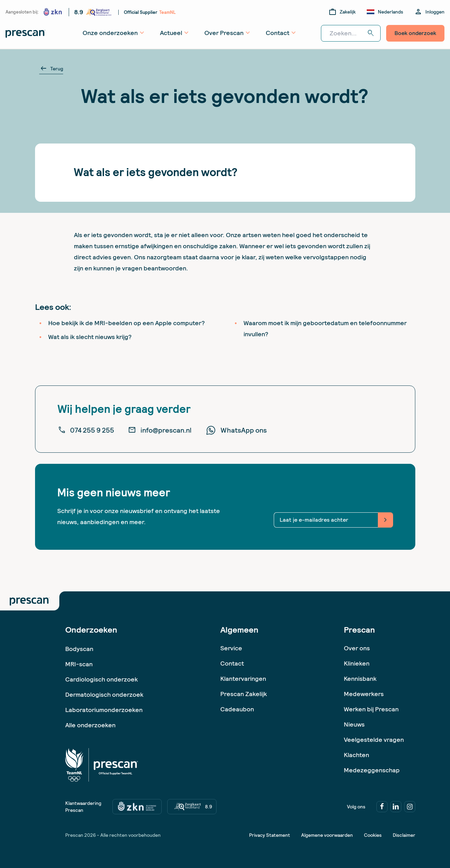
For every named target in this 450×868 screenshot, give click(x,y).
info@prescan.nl (160, 430)
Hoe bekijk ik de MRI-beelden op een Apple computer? (126, 323)
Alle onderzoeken (90, 725)
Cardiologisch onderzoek (101, 679)
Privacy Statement (270, 835)
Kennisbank (360, 679)
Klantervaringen (243, 679)
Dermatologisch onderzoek (104, 695)
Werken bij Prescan (371, 709)
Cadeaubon (237, 709)
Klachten (356, 755)
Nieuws (354, 724)
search (371, 33)
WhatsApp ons (236, 430)
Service (231, 648)
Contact (232, 663)
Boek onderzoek (415, 33)
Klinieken (357, 663)
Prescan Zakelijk (244, 694)
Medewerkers (364, 694)
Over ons (357, 648)
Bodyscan (79, 649)
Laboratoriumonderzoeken (104, 710)
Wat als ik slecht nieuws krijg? (90, 337)
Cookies (373, 835)
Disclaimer (404, 835)
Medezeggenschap (372, 770)
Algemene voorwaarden (327, 835)
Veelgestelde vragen (374, 740)
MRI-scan (79, 664)
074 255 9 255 (86, 430)
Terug (51, 69)
